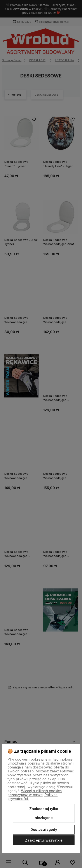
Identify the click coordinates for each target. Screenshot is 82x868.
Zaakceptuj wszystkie (44, 840)
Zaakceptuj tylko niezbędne (44, 813)
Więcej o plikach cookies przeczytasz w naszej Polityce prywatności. (35, 795)
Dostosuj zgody (44, 829)
